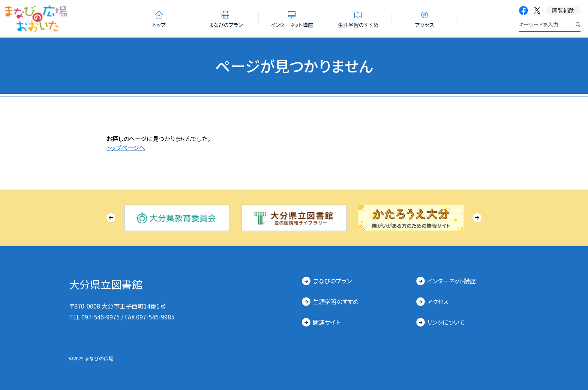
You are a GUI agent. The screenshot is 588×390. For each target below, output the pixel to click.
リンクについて (446, 322)
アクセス (438, 301)
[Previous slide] (111, 218)
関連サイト (326, 322)
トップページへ (126, 148)
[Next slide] (477, 218)
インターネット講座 (451, 281)
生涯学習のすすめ (336, 301)
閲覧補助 (563, 10)
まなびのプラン (332, 281)
